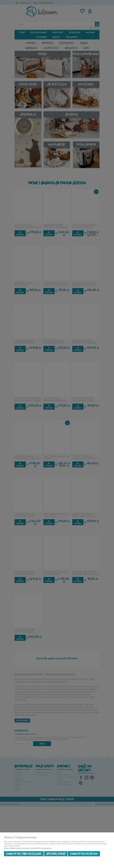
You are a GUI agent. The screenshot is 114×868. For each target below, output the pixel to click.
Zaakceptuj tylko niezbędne (24, 854)
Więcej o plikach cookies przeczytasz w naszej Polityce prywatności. (28, 848)
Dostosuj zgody (56, 854)
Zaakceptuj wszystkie (84, 854)
